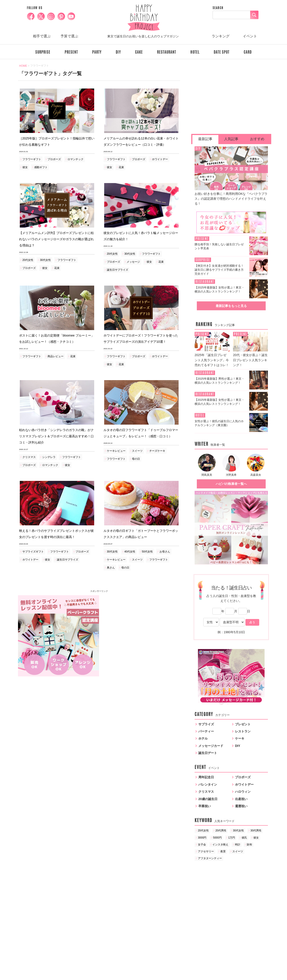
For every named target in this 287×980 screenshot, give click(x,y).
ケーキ (240, 738)
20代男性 (221, 831)
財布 (249, 845)
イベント (250, 36)
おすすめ (257, 139)
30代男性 (256, 831)
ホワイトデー (160, 159)
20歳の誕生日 (208, 799)
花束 (121, 167)
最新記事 (205, 139)
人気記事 (231, 139)
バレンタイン (208, 784)
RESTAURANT (167, 52)
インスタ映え (220, 845)
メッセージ (133, 262)
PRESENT (71, 52)
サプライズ (206, 724)
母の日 (136, 459)
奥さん (111, 568)
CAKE (139, 52)
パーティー (206, 731)
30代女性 (45, 260)
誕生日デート (208, 753)
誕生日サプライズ (118, 270)
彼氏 (244, 838)
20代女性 (28, 260)
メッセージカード (211, 746)
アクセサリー (206, 851)
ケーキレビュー (116, 451)
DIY (118, 52)
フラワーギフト (32, 159)
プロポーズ (54, 159)
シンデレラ (49, 457)
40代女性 (130, 552)
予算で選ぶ (69, 36)
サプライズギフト (33, 552)
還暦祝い (241, 806)
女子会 (202, 845)
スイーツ (137, 451)
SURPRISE (43, 52)
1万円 (232, 838)
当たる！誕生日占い (231, 588)
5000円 (217, 838)
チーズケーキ (157, 451)
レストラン (243, 731)
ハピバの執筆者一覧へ (231, 484)
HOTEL (195, 52)
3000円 (202, 838)
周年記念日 (206, 777)
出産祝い (241, 799)
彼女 (25, 167)
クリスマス (29, 457)
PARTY (97, 52)
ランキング (221, 36)
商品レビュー (56, 356)
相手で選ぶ (42, 36)
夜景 (223, 851)
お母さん (165, 552)
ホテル (203, 738)
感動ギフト (41, 167)
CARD (248, 52)
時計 (238, 845)
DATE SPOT (222, 52)
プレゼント (243, 724)
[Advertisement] (140, 626)
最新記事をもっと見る (231, 306)
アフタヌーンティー (210, 858)
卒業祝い (205, 806)
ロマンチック (76, 159)
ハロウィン (243, 792)
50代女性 (147, 552)
